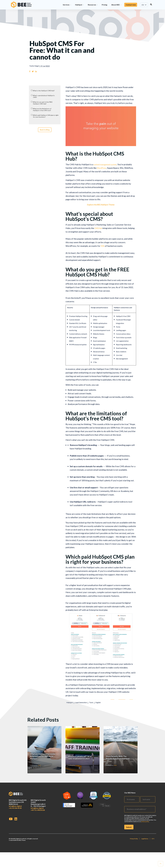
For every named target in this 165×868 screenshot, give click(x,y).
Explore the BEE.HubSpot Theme (101, 205)
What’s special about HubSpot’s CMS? (46, 97)
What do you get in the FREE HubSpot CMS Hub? (44, 104)
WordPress (102, 168)
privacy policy (145, 860)
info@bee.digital (15, 844)
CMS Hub (99, 228)
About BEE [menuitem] (116, 5)
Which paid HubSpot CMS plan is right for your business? (45, 118)
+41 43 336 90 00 (15, 846)
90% (103, 246)
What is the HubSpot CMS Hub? (46, 91)
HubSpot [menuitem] (79, 5)
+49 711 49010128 (38, 848)
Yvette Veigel (35, 66)
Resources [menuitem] (93, 5)
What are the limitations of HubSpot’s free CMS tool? (44, 111)
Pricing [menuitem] (104, 5)
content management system (107, 165)
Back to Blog (45, 134)
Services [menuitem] (67, 5)
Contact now (131, 5)
